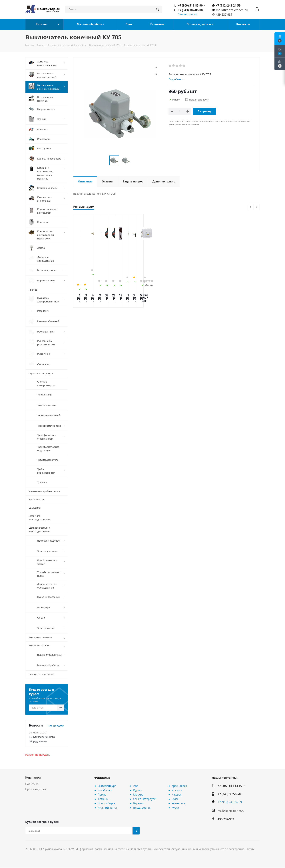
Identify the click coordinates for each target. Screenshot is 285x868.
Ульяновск (179, 803)
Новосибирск (107, 803)
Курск (175, 808)
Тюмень (103, 799)
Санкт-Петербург (144, 799)
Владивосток (142, 808)
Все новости (56, 726)
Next (257, 207)
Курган (138, 790)
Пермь (102, 794)
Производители (36, 789)
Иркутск (177, 790)
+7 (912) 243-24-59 (228, 5)
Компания (33, 778)
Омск (175, 799)
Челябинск (105, 790)
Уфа (136, 786)
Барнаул (139, 803)
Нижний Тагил (107, 808)
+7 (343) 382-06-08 (190, 10)
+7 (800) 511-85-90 (190, 5)
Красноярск (179, 786)
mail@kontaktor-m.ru (232, 10)
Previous (251, 207)
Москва (138, 794)
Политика (32, 784)
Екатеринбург (107, 786)
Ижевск (176, 794)
